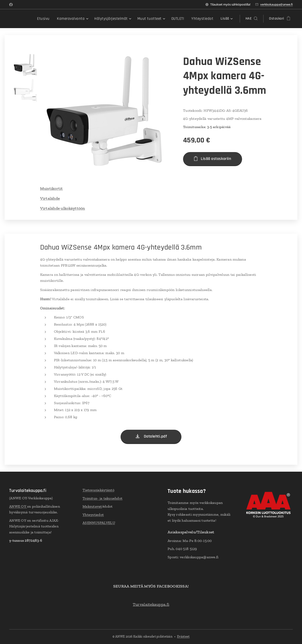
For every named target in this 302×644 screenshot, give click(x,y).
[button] (252, 19)
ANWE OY (18, 506)
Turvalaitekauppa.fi (151, 604)
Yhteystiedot (93, 515)
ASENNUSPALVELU (99, 523)
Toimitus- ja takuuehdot (102, 498)
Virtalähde (50, 198)
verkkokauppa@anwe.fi (277, 4)
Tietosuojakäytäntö (98, 490)
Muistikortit (52, 188)
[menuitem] (36, 19)
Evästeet (183, 637)
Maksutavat (92, 507)
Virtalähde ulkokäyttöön (63, 208)
